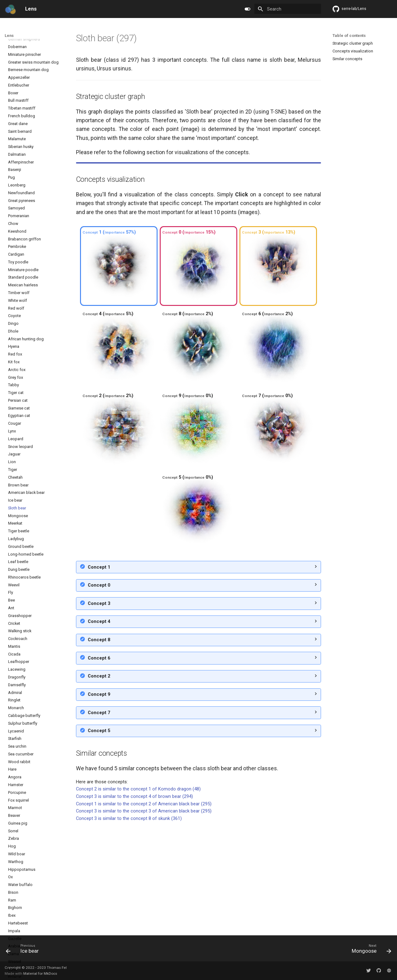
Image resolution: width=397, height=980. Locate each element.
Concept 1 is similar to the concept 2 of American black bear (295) (144, 910)
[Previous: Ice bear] (25, 950)
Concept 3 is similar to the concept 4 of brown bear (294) (134, 903)
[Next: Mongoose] (370, 950)
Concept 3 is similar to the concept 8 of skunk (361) (129, 925)
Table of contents (349, 36)
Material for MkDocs (40, 973)
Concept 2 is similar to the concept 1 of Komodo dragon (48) (138, 895)
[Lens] (10, 9)
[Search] (288, 9)
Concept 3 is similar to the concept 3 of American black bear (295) (144, 917)
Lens (9, 36)
